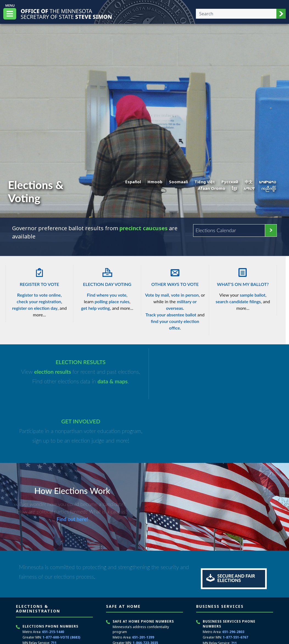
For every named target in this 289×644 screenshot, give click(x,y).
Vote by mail (157, 295)
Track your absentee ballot (171, 315)
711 (54, 584)
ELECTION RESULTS (79, 362)
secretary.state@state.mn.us (59, 624)
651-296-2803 (233, 573)
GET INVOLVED (210, 362)
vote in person (185, 295)
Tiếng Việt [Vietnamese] (205, 182)
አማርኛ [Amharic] (249, 188)
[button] (281, 14)
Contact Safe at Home (132, 612)
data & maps (110, 381)
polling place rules (112, 301)
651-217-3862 (57, 601)
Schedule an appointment (225, 621)
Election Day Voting (107, 276)
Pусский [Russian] (230, 182)
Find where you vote (107, 295)
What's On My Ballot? (243, 276)
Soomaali (178, 182)
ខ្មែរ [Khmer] (234, 188)
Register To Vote (39, 276)
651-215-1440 (53, 573)
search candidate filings (238, 301)
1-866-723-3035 (145, 584)
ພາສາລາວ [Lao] (268, 182)
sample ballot (253, 295)
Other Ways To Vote (175, 276)
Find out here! (72, 460)
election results (51, 372)
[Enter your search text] (236, 14)
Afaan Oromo (212, 188)
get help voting (95, 308)
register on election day (35, 308)
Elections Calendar (216, 230)
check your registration (39, 301)
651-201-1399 (143, 578)
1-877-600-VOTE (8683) (61, 578)
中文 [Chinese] (249, 182)
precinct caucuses (144, 228)
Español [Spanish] (133, 182)
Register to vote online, (39, 295)
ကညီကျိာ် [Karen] (269, 188)
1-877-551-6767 (235, 578)
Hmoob (155, 182)
